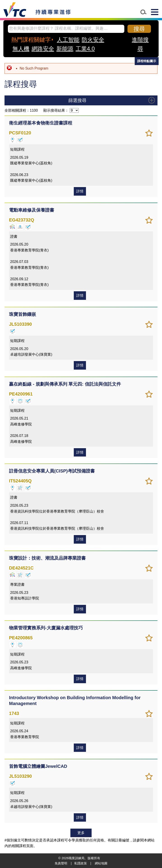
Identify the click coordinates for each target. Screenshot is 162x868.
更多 (81, 833)
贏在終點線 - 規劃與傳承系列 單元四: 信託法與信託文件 (65, 384)
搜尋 (139, 29)
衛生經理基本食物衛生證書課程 (41, 123)
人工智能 (68, 40)
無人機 (21, 49)
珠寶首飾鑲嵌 (23, 314)
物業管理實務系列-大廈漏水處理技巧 (46, 628)
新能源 (65, 49)
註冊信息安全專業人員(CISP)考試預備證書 (52, 471)
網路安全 (43, 49)
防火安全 (93, 40)
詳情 (80, 191)
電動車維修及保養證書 (32, 210)
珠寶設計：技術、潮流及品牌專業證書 (47, 558)
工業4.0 (85, 49)
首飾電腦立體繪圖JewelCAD (38, 766)
